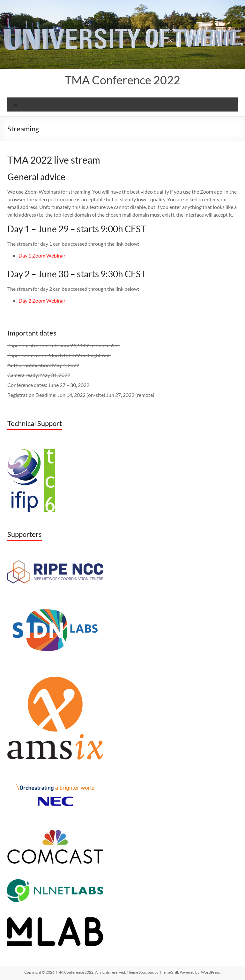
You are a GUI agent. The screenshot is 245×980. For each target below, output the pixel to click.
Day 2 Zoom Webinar (42, 301)
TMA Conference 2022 (122, 80)
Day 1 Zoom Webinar (42, 255)
